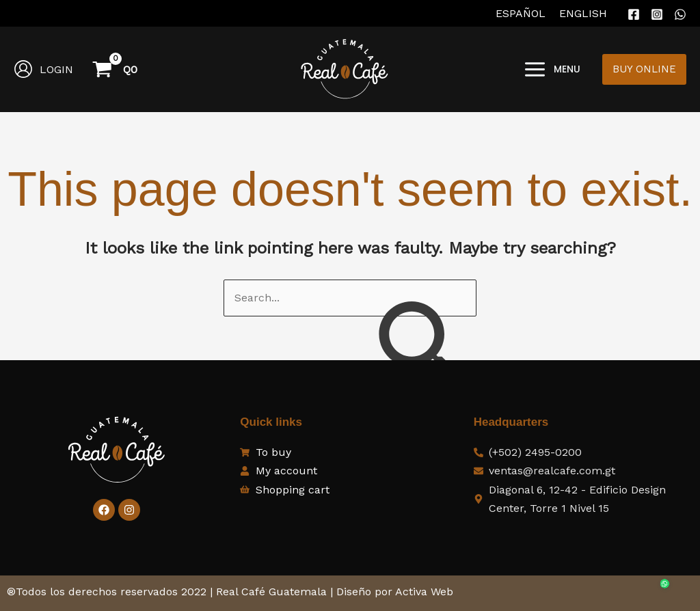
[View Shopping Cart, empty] (116, 69)
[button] (644, 69)
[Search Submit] (420, 350)
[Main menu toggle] (552, 69)
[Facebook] (634, 14)
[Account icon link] (43, 69)
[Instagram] (657, 14)
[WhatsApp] (680, 14)
